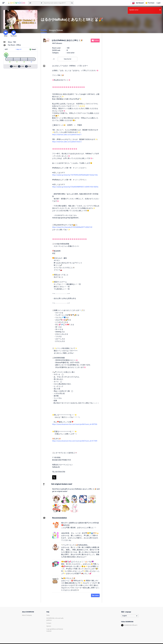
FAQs (48, 615)
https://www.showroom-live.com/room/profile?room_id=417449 (75, 441)
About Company (27, 615)
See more (95, 595)
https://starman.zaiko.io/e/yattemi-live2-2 (67, 142)
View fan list (68, 59)
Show (6, 34)
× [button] (160, 10)
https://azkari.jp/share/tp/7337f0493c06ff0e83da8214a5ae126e (75, 175)
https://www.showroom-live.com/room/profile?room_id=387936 (75, 424)
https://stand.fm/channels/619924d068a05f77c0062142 (72, 227)
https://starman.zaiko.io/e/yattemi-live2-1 (67, 135)
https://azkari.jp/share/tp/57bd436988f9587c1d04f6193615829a (75, 187)
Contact (49, 623)
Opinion (49, 626)
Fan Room (14, 34)
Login (159, 3)
